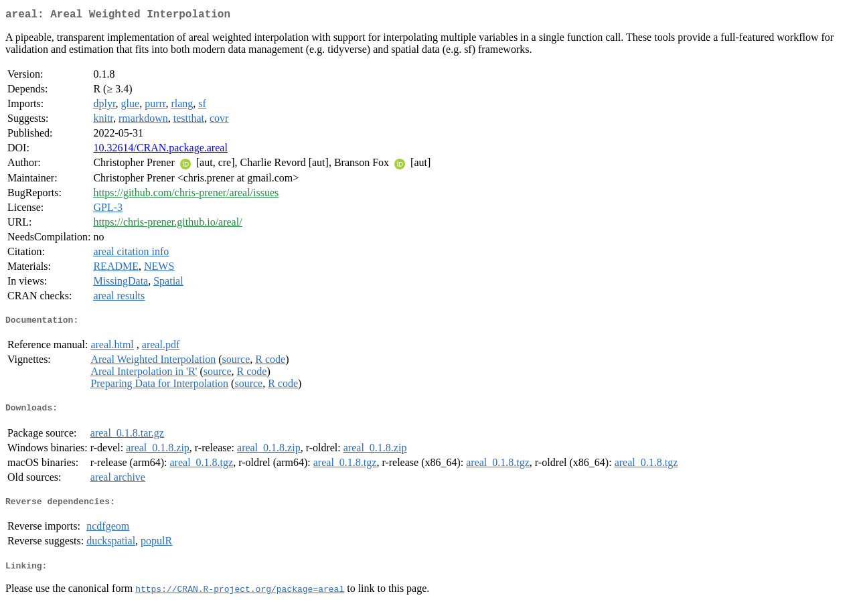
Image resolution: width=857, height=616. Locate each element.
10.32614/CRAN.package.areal (160, 150)
